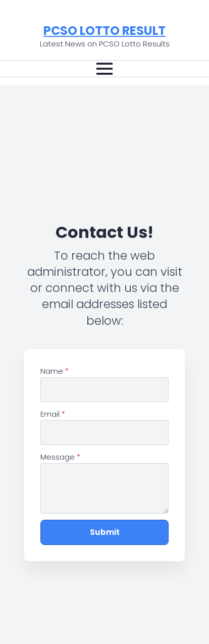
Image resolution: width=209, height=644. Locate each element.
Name (55, 371)
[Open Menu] (104, 69)
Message (60, 457)
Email (53, 414)
